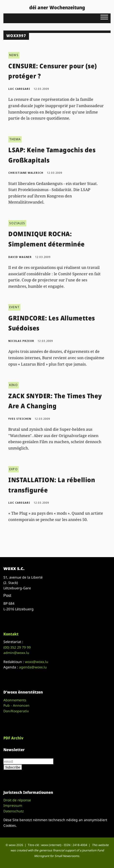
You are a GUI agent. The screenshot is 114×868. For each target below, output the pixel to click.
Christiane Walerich (26, 173)
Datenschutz (14, 811)
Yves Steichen (20, 419)
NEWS (14, 55)
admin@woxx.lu (16, 653)
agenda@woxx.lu (33, 667)
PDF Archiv (13, 738)
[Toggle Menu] (104, 17)
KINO (14, 385)
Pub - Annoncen (16, 705)
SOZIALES (17, 223)
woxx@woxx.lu (37, 662)
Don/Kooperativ (16, 711)
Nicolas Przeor (21, 341)
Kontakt (11, 634)
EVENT (14, 307)
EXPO (14, 469)
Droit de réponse (17, 800)
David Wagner (20, 257)
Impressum (13, 805)
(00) (17, 647)
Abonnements (15, 700)
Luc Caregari (19, 89)
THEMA (15, 139)
